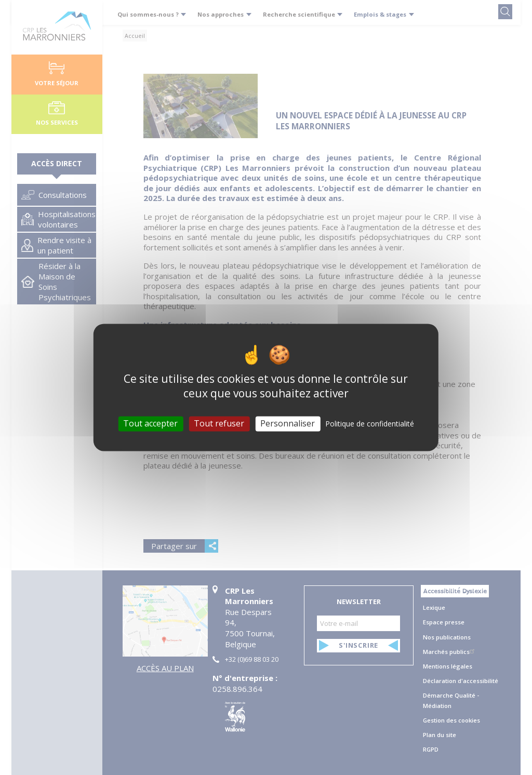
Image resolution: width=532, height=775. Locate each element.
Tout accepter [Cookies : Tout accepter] (150, 423)
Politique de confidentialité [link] (370, 424)
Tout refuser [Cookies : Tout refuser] (219, 423)
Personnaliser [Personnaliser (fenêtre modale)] (288, 423)
